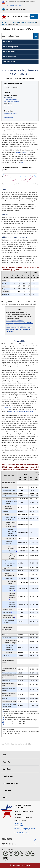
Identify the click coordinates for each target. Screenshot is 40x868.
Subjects (6, 762)
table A (25, 152)
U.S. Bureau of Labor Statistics (18, 16)
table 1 (23, 163)
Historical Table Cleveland (10, 114)
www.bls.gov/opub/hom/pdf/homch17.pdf (21, 412)
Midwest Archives (9, 57)
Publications (8, 776)
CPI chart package (9, 117)
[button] (35, 840)
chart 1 (18, 152)
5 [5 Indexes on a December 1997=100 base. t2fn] (11, 612)
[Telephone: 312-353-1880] (27, 825)
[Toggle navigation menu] (34, 17)
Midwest (5, 24)
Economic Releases (10, 783)
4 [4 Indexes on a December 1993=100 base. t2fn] (10, 600)
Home (5, 755)
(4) (3, 722)
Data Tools (7, 769)
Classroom (7, 790)
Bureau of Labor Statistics (11, 22)
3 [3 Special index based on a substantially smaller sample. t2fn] (14, 590)
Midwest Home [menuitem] (8, 42)
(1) (3, 711)
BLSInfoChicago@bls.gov (10, 100)
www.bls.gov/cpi (6, 407)
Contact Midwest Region (23, 833)
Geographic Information (28, 22)
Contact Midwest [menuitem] (9, 62)
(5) (3, 724)
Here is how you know (14, 5)
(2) (3, 718)
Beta (5, 798)
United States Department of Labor (14, 10)
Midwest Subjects (9, 52)
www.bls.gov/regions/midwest (11, 101)
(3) (3, 720)
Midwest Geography (10, 47)
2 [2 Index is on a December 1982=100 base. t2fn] (15, 526)
